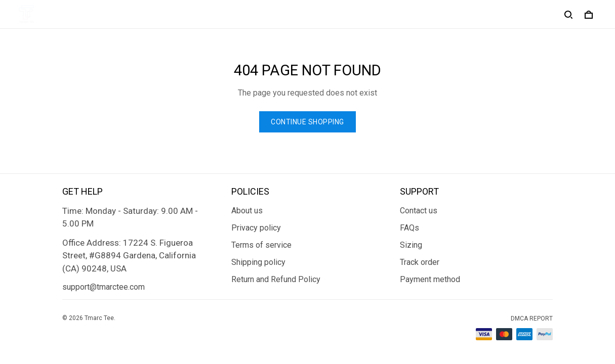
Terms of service (261, 245)
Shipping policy (258, 262)
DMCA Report (532, 318)
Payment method (430, 279)
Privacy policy (256, 228)
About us (247, 211)
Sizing (411, 245)
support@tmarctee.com (104, 287)
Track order (420, 262)
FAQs (409, 228)
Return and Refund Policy (276, 279)
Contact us (419, 211)
